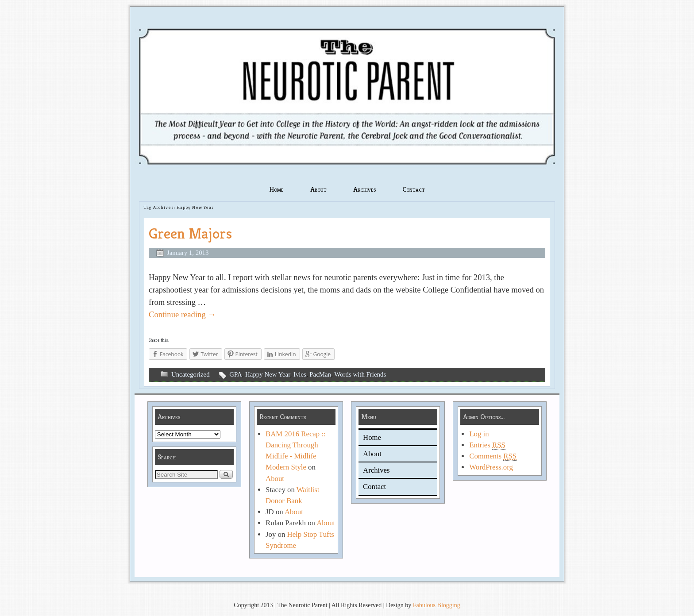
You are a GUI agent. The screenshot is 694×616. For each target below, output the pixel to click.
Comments (493, 456)
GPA (235, 374)
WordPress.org (491, 467)
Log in (479, 434)
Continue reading (182, 314)
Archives (364, 189)
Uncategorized (191, 374)
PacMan (320, 374)
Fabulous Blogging (437, 605)
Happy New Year (268, 374)
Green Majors (190, 233)
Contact (414, 189)
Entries (487, 445)
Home (276, 189)
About (318, 189)
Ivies (300, 374)
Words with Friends (360, 374)
